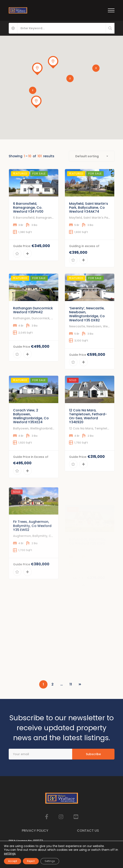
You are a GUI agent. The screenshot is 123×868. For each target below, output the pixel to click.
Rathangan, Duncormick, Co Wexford (41, 339)
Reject (31, 861)
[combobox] (92, 156)
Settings (50, 861)
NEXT (80, 684)
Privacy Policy (35, 831)
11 (71, 684)
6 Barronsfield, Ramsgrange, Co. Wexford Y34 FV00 (28, 219)
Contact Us (88, 831)
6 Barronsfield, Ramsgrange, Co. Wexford (44, 230)
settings (10, 853)
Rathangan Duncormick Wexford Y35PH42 (33, 331)
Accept (13, 861)
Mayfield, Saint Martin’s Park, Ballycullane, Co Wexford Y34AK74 (89, 223)
